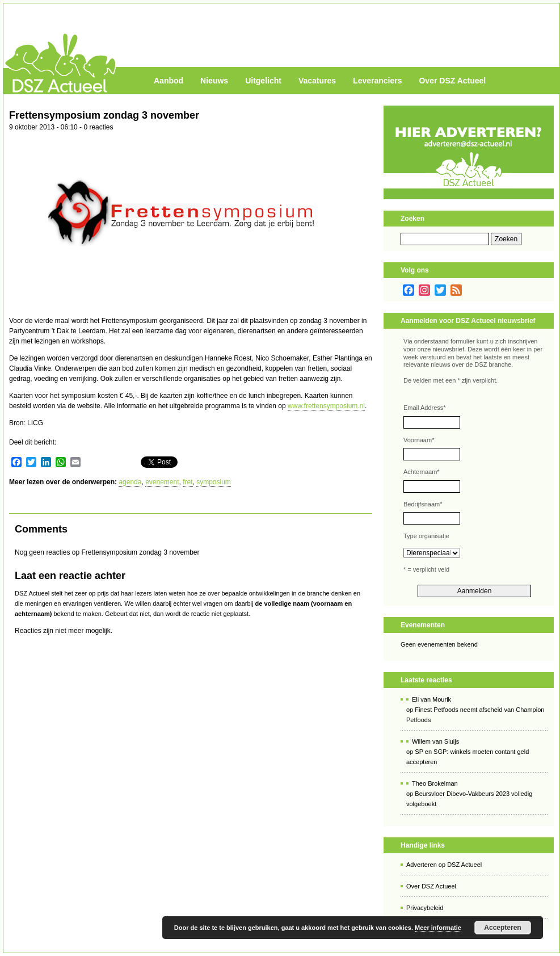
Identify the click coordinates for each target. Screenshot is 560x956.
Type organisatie (426, 536)
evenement (162, 482)
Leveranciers (377, 81)
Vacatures (317, 81)
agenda (130, 482)
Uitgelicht (263, 81)
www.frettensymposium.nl (326, 406)
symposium (214, 482)
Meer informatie (438, 928)
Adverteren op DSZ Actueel (444, 865)
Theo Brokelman (435, 783)
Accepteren (502, 928)
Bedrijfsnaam (423, 504)
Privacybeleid (425, 908)
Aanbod (169, 81)
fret (188, 482)
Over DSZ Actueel (452, 81)
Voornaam (419, 440)
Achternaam (422, 472)
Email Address (425, 408)
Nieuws (214, 81)
